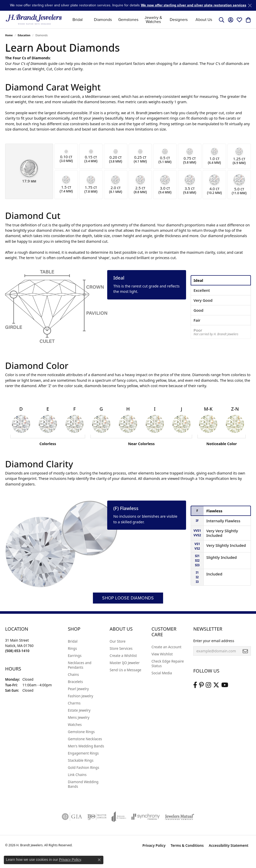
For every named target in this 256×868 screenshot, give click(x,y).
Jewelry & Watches (153, 20)
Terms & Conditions (187, 845)
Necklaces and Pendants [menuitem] (80, 665)
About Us (204, 20)
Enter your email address (214, 641)
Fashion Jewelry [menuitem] (81, 696)
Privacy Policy (154, 845)
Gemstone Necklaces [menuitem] (85, 739)
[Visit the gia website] (72, 817)
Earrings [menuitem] (75, 656)
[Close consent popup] (99, 860)
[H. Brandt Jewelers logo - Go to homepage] (34, 20)
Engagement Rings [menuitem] (83, 753)
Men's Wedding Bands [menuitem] (86, 746)
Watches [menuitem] (75, 725)
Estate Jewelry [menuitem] (79, 710)
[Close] (250, 5)
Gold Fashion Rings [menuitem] (84, 767)
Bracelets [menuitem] (75, 682)
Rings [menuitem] (72, 648)
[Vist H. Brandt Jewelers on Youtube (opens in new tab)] (225, 685)
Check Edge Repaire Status (168, 663)
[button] (222, 20)
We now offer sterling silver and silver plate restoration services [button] (194, 5)
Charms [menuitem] (74, 703)
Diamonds (103, 20)
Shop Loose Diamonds (128, 598)
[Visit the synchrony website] (146, 817)
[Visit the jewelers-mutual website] (180, 817)
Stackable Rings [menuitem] (81, 760)
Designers (179, 20)
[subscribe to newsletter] (245, 651)
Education (24, 35)
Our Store (118, 641)
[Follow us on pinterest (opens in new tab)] (201, 685)
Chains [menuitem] (73, 674)
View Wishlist (162, 654)
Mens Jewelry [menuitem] (79, 717)
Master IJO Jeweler (125, 663)
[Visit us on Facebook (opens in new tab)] (195, 685)
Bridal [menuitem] (73, 641)
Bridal (78, 20)
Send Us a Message (126, 670)
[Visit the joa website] (119, 817)
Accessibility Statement (229, 845)
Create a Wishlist (123, 656)
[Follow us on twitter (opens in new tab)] (216, 685)
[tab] (221, 280)
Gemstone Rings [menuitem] (81, 732)
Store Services (121, 648)
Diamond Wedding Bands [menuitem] (83, 784)
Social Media (162, 673)
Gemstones (128, 20)
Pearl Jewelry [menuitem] (78, 689)
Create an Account (166, 647)
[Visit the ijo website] (97, 817)
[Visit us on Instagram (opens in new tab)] (208, 685)
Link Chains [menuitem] (77, 775)
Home (9, 35)
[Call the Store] (17, 651)
